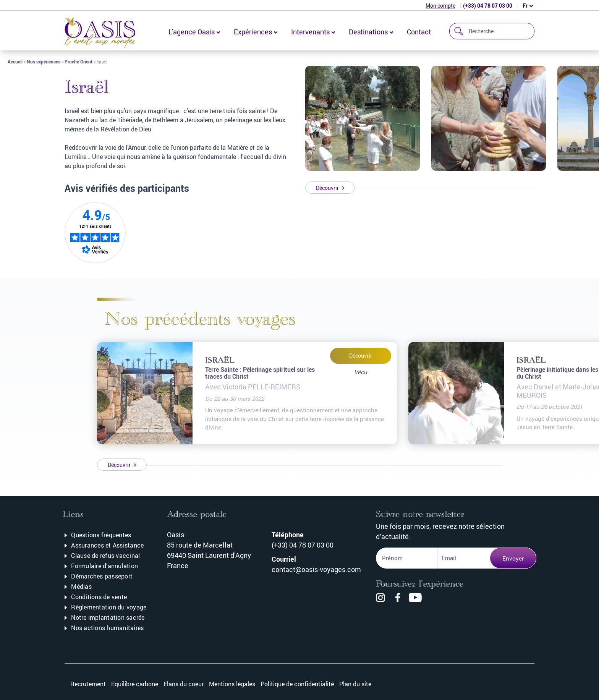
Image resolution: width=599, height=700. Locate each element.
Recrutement (88, 684)
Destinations (368, 32)
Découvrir (361, 356)
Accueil (15, 62)
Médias (81, 587)
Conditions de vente (99, 597)
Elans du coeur (184, 684)
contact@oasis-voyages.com (316, 569)
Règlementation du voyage (109, 607)
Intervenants (310, 32)
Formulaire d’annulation (104, 566)
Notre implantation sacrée (108, 617)
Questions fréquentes (101, 535)
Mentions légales (232, 684)
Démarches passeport (102, 576)
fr (525, 6)
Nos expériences (44, 62)
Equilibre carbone (135, 684)
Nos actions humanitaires (107, 628)
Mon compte (440, 6)
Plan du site (355, 684)
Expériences (253, 32)
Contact (419, 32)
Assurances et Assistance (107, 545)
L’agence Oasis (192, 32)
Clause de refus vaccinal (105, 556)
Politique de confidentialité (297, 684)
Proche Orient (79, 62)
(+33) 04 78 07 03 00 (488, 6)
